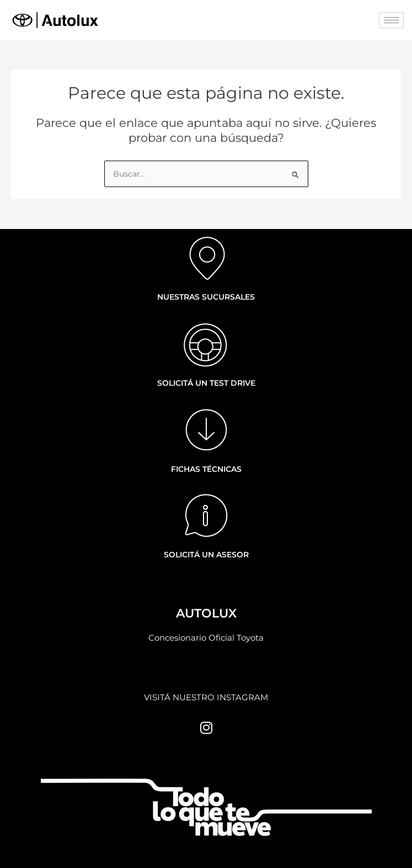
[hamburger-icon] (391, 20)
